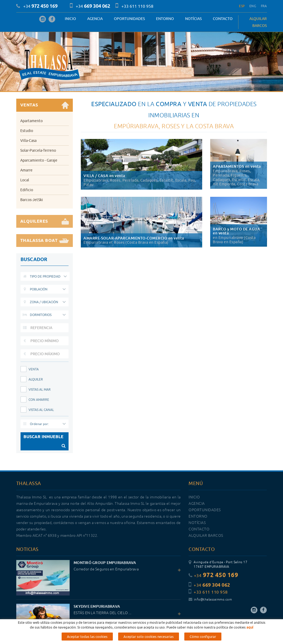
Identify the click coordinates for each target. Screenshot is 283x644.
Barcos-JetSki (32, 200)
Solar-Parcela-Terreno (38, 150)
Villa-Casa (28, 141)
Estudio (27, 131)
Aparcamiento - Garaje (39, 160)
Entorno (165, 19)
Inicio (70, 19)
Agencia (95, 19)
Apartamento (31, 121)
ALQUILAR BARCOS (258, 22)
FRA (264, 6)
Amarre (26, 170)
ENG (253, 6)
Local (25, 180)
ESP (242, 6)
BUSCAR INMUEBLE (45, 442)
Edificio (27, 190)
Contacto (223, 19)
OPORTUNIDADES (129, 19)
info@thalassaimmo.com (210, 600)
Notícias (193, 19)
